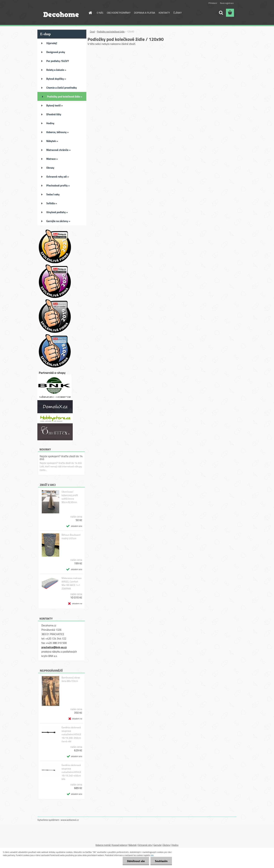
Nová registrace (227, 3)
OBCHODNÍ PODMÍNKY (119, 13)
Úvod (92, 32)
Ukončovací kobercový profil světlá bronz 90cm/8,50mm (70, 497)
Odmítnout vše (136, 861)
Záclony (167, 845)
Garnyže (157, 845)
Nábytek (132, 845)
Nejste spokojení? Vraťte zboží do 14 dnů (61, 458)
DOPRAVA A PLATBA (145, 13)
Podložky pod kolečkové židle (111, 32)
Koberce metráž (103, 845)
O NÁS (100, 13)
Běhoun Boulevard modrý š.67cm (71, 537)
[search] (221, 13)
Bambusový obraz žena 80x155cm (71, 679)
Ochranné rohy (145, 845)
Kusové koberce (119, 845)
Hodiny (175, 845)
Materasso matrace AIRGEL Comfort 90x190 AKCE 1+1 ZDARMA (72, 583)
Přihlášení (213, 3)
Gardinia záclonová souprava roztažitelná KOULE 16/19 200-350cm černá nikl (71, 734)
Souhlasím (161, 861)
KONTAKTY (164, 13)
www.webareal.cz (70, 820)
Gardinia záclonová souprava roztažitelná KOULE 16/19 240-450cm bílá (71, 772)
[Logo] (61, 13)
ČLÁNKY (178, 13)
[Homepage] (90, 13)
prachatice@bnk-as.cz (54, 647)
